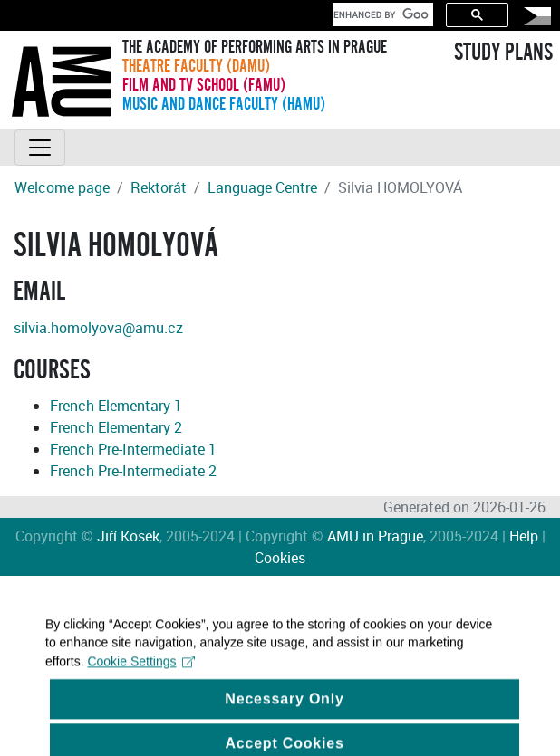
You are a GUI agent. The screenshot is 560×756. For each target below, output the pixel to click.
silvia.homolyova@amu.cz (98, 328)
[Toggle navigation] (40, 148)
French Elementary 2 (116, 427)
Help (524, 536)
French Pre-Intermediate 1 (133, 449)
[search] (381, 14)
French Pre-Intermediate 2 (133, 471)
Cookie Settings (141, 671)
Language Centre (262, 187)
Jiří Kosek (128, 536)
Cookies (280, 558)
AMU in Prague (375, 536)
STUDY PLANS (503, 53)
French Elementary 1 (116, 406)
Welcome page (62, 187)
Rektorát (159, 187)
